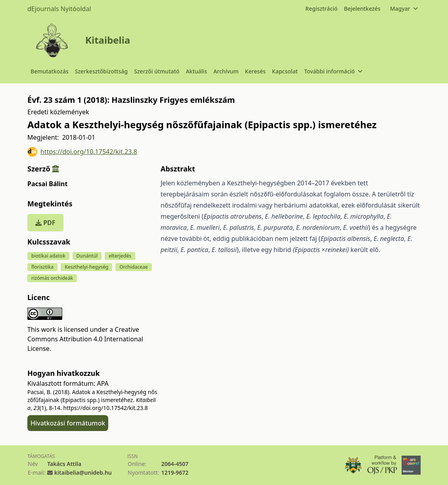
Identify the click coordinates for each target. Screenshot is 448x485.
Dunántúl (87, 256)
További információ (333, 71)
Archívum (226, 71)
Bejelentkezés (362, 9)
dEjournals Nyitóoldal (59, 9)
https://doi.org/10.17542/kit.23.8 (82, 152)
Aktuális (197, 71)
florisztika (42, 267)
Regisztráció (321, 9)
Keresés (255, 71)
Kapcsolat (285, 71)
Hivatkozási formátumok (68, 423)
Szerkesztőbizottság (101, 71)
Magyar (404, 9)
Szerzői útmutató (157, 71)
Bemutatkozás (50, 71)
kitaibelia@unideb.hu (83, 472)
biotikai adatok (48, 256)
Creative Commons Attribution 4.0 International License (85, 339)
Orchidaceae (134, 267)
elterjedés (120, 256)
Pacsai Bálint (47, 184)
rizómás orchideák (52, 278)
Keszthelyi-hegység (86, 267)
